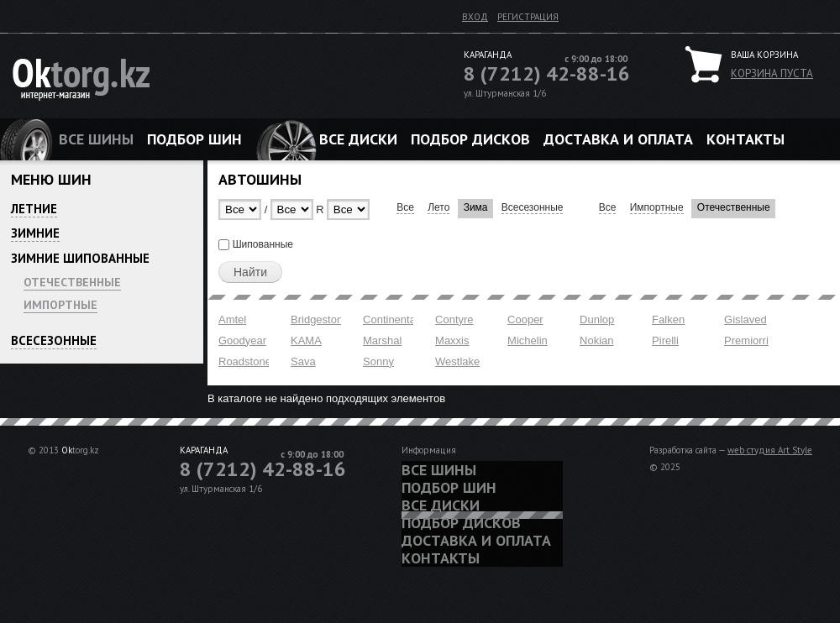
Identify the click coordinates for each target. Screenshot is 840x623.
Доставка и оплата (618, 139)
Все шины (96, 139)
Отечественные (72, 282)
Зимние (35, 233)
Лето (438, 207)
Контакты (745, 139)
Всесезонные (54, 340)
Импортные (60, 305)
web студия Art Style (770, 450)
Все (405, 207)
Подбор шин (194, 139)
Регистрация (528, 17)
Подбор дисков (470, 139)
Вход (475, 17)
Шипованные (263, 244)
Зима (476, 207)
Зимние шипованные (80, 258)
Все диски (358, 139)
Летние (34, 209)
